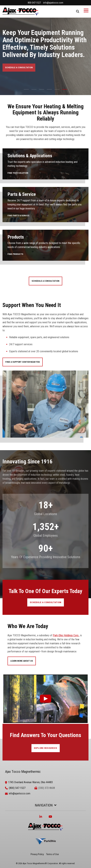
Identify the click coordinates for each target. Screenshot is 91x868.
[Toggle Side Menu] (86, 10)
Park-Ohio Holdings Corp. (66, 635)
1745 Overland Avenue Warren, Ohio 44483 (30, 782)
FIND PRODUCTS (15, 254)
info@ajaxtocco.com (20, 793)
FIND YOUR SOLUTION (18, 173)
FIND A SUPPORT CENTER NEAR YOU (23, 362)
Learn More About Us (22, 661)
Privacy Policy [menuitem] (37, 854)
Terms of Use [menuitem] (53, 854)
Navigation (44, 805)
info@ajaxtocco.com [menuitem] (53, 3)
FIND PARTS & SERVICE (18, 216)
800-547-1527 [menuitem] (34, 3)
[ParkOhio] (45, 848)
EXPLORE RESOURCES (46, 748)
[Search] (78, 11)
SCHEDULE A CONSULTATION (19, 67)
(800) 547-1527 (17, 788)
